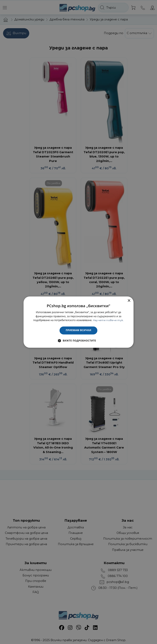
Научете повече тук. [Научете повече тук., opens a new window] (108, 320)
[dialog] (78, 322)
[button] (78, 340)
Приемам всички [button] (79, 330)
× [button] (129, 301)
